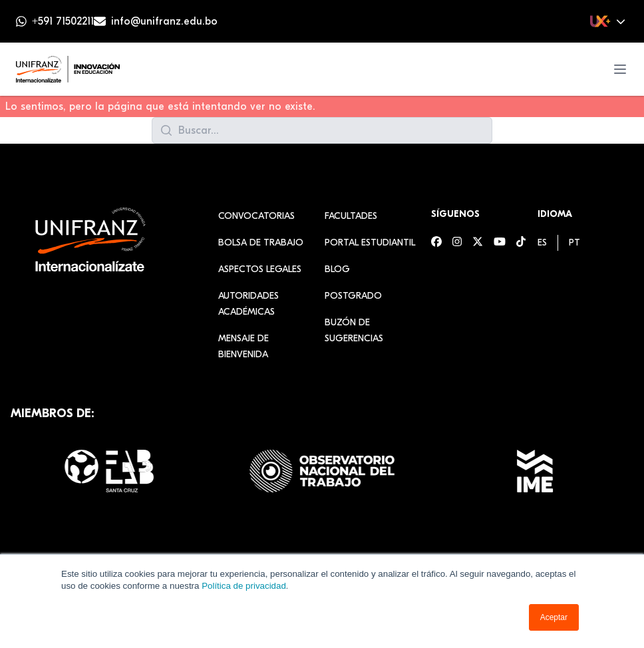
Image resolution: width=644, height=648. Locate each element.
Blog (337, 269)
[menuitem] (542, 243)
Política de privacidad (244, 586)
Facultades (351, 216)
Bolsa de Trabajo (261, 243)
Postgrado (353, 296)
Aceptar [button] (554, 617)
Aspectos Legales (260, 269)
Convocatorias (256, 216)
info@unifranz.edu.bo (164, 21)
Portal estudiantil (370, 243)
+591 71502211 (63, 21)
